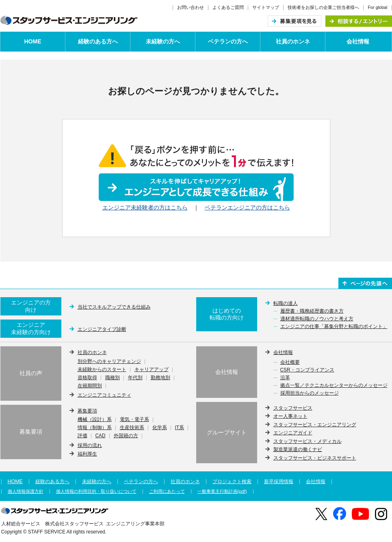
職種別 (113, 378)
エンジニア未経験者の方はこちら (145, 207)
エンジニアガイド (293, 433)
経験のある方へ (98, 41)
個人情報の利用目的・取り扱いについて (96, 491)
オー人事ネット (290, 416)
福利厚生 (87, 454)
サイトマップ (266, 7)
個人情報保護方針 (26, 491)
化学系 (160, 428)
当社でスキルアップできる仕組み (114, 307)
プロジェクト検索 (232, 482)
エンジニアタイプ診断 (102, 329)
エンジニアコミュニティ (104, 395)
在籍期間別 (90, 386)
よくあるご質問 (228, 7)
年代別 (135, 378)
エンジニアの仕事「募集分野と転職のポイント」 (334, 327)
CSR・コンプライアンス (307, 370)
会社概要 (290, 363)
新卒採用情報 (279, 482)
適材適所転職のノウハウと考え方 (317, 319)
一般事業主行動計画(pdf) (222, 491)
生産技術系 (132, 428)
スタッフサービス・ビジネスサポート (315, 458)
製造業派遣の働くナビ (298, 449)
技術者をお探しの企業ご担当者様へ (323, 7)
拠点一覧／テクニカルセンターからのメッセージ (334, 386)
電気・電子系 (134, 420)
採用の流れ (90, 445)
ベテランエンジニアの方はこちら (247, 207)
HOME (33, 41)
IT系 (180, 428)
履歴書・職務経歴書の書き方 (312, 311)
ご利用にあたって (167, 491)
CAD (101, 436)
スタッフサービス (293, 408)
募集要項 (87, 411)
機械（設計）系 (95, 420)
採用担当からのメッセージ (310, 393)
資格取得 (87, 378)
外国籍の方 (126, 436)
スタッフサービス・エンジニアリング (315, 425)
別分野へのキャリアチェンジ (109, 362)
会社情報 (358, 41)
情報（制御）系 (95, 428)
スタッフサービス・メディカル (308, 441)
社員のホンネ (293, 41)
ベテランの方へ (228, 41)
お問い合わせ (191, 7)
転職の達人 (286, 303)
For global (377, 7)
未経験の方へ (163, 41)
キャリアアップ (152, 370)
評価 (82, 436)
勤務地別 (160, 378)
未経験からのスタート (102, 370)
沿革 (285, 378)
